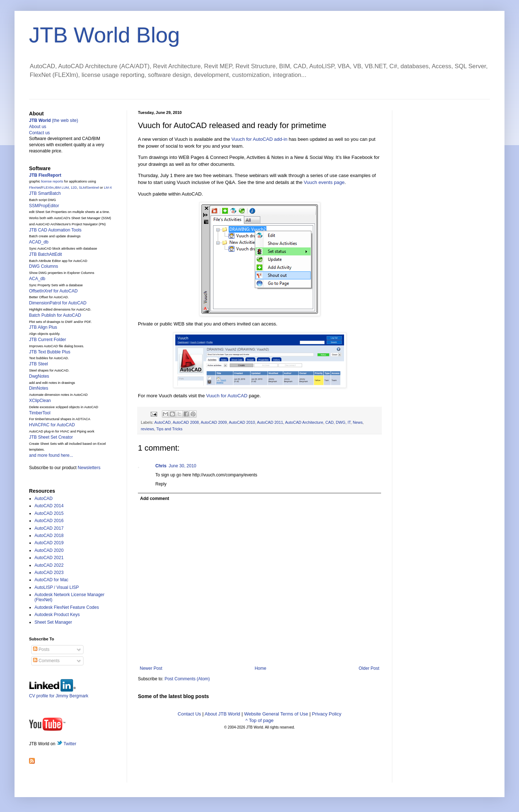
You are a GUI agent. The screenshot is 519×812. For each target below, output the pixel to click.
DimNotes (39, 388)
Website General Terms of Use (276, 714)
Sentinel (93, 188)
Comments (46, 661)
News (358, 422)
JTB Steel (38, 364)
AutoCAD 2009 (214, 422)
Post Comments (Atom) (187, 679)
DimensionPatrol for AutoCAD (58, 303)
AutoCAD (162, 422)
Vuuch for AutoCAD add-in (259, 139)
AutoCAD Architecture (304, 422)
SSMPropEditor (44, 206)
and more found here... (51, 455)
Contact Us (189, 714)
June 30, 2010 (183, 466)
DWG (340, 422)
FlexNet (35, 188)
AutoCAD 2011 (270, 422)
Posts (41, 649)
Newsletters (89, 468)
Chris (161, 466)
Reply (161, 484)
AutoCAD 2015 (49, 513)
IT (349, 422)
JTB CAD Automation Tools (55, 230)
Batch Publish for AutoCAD (55, 315)
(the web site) (54, 120)
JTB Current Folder (48, 340)
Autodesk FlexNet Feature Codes (67, 607)
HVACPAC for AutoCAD (52, 425)
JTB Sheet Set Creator (51, 437)
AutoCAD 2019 (49, 543)
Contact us (39, 133)
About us (38, 127)
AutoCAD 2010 (242, 422)
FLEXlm (48, 188)
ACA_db (37, 279)
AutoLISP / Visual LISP (57, 587)
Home (261, 668)
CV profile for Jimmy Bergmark (59, 693)
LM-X (108, 188)
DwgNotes (39, 376)
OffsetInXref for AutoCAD (53, 291)
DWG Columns (44, 266)
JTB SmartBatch (45, 193)
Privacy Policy (327, 714)
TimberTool (40, 413)
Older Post (369, 668)
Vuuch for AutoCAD (227, 396)
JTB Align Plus (43, 327)
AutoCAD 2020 (49, 550)
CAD (329, 422)
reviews (148, 429)
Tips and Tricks (169, 429)
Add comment (155, 499)
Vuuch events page (324, 182)
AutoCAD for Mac (51, 580)
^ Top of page (259, 720)
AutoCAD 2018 (49, 536)
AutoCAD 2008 (186, 422)
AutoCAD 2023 (49, 573)
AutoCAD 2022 (49, 565)
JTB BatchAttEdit (46, 254)
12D (74, 188)
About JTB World (222, 714)
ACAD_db (39, 242)
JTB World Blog (105, 35)
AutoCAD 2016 (49, 521)
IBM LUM (62, 188)
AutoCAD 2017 (49, 528)
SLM (82, 188)
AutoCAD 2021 (49, 558)
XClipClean (40, 401)
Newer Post (151, 668)
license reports (52, 181)
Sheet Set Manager (53, 622)
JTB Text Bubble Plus (50, 352)
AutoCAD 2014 (49, 506)
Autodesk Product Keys (57, 615)
